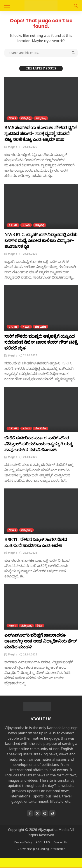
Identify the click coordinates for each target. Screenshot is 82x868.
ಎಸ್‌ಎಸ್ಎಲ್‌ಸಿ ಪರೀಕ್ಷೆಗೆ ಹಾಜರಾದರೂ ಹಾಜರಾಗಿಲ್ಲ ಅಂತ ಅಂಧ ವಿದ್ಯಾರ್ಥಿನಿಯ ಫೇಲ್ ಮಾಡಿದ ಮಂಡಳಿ (41, 641)
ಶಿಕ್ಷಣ (39, 626)
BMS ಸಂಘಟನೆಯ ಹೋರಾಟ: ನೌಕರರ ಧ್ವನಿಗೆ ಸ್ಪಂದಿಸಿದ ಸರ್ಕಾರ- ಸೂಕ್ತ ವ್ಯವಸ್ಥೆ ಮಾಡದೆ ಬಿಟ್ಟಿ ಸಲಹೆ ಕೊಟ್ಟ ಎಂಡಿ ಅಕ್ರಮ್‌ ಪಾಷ (41, 133)
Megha (13, 147)
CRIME (13, 225)
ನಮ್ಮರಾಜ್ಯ (41, 118)
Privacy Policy (23, 842)
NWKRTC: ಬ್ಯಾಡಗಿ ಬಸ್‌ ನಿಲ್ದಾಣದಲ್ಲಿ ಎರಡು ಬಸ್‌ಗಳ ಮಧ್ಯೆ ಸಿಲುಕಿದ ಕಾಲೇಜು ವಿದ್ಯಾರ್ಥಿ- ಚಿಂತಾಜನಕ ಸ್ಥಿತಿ (41, 240)
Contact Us (61, 842)
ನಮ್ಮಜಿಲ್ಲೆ (26, 118)
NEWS (12, 118)
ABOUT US (43, 842)
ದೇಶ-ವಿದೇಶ (41, 327)
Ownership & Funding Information (43, 849)
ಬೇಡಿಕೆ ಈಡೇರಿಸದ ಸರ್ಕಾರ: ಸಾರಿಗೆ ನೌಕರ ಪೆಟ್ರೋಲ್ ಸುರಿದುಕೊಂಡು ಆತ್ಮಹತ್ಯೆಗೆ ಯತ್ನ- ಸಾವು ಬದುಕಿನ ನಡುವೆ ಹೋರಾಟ (40, 444)
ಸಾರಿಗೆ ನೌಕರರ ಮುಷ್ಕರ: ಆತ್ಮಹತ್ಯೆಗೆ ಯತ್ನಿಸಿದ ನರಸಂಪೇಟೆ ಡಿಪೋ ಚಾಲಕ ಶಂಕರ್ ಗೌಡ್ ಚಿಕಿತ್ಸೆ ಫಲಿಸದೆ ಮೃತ (41, 342)
